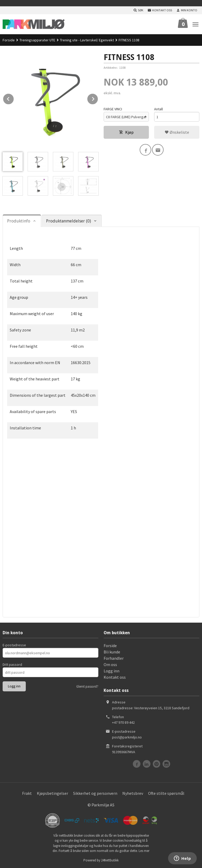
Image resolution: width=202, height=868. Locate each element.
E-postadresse (14, 645)
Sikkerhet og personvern (95, 793)
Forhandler (114, 658)
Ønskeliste (177, 132)
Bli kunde (112, 652)
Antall (158, 109)
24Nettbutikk (110, 860)
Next (98, 98)
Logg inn (112, 671)
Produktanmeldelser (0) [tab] (69, 221)
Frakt (27, 793)
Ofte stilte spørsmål (166, 793)
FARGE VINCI (113, 109)
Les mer (144, 851)
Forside (9, 40)
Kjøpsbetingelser (52, 793)
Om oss (110, 664)
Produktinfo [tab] (19, 221)
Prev (14, 98)
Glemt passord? (87, 686)
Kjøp (126, 132)
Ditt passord (12, 664)
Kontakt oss (115, 677)
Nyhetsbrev (133, 793)
